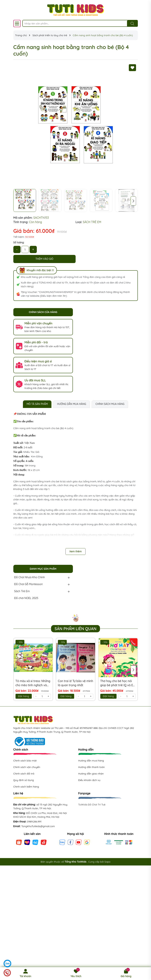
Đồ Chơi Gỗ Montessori (29, 584)
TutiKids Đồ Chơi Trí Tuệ (92, 805)
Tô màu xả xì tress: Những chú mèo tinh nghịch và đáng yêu (33, 683)
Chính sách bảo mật (25, 761)
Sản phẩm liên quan (76, 629)
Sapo (107, 862)
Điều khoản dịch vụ (89, 780)
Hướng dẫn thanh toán (92, 767)
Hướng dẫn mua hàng (91, 761)
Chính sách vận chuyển (27, 767)
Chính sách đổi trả (24, 774)
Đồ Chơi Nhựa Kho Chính (30, 577)
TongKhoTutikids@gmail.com (38, 826)
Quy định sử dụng (24, 780)
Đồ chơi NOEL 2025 (26, 598)
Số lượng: (19, 242)
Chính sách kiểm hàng (26, 787)
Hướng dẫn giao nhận (91, 774)
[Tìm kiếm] (132, 24)
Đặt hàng (23, 696)
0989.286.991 (34, 822)
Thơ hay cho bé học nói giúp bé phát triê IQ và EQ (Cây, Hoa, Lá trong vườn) (118, 683)
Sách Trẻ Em (22, 591)
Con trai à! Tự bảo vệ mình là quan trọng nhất (75, 683)
